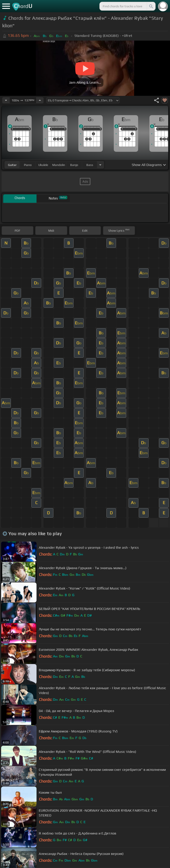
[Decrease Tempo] (6, 100)
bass (90, 165)
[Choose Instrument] (100, 165)
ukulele (43, 165)
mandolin (59, 165)
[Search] (151, 6)
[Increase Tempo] (40, 100)
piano (28, 165)
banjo (74, 165)
